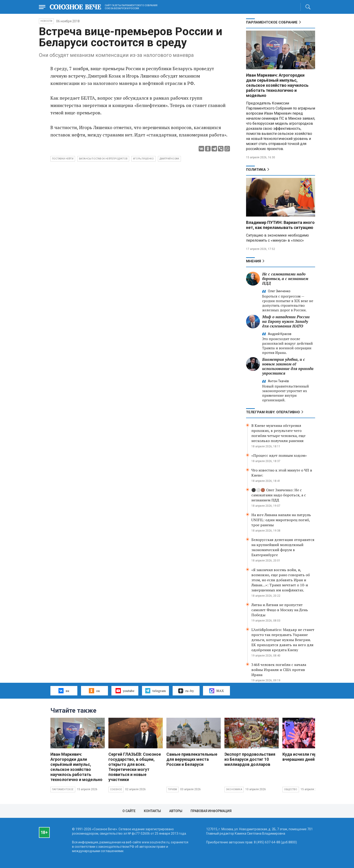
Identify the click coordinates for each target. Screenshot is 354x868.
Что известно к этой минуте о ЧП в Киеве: (282, 473)
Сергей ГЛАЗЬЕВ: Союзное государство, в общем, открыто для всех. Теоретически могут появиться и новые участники (135, 767)
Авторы (176, 811)
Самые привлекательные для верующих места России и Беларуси (192, 759)
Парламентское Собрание (272, 22)
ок (94, 691)
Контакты (152, 811)
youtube (125, 691)
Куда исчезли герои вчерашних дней (302, 757)
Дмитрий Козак (170, 159)
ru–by (186, 691)
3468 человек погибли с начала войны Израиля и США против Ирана (279, 670)
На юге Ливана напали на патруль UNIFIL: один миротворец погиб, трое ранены (281, 520)
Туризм (173, 789)
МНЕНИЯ (254, 261)
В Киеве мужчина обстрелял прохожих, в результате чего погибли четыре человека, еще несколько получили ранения (278, 433)
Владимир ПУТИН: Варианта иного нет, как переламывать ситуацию (280, 225)
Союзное (116, 789)
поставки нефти (63, 159)
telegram (155, 691)
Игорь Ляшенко (144, 159)
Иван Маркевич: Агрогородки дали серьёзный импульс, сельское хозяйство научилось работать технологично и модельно (277, 85)
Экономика (234, 789)
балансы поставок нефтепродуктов (103, 159)
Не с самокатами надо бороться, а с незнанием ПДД (285, 279)
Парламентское (63, 789)
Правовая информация (211, 811)
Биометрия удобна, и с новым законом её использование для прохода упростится (288, 366)
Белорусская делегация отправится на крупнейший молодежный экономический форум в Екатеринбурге (283, 547)
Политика (256, 170)
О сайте (129, 811)
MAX (216, 691)
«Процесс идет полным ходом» (279, 455)
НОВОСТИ (46, 21)
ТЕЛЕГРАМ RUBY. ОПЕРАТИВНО (273, 412)
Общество (291, 789)
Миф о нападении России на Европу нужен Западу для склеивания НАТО (286, 321)
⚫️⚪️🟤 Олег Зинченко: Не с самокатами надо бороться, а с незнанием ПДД (279, 495)
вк (64, 691)
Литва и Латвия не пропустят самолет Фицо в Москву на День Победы (280, 610)
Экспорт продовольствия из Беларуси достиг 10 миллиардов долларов (250, 759)
